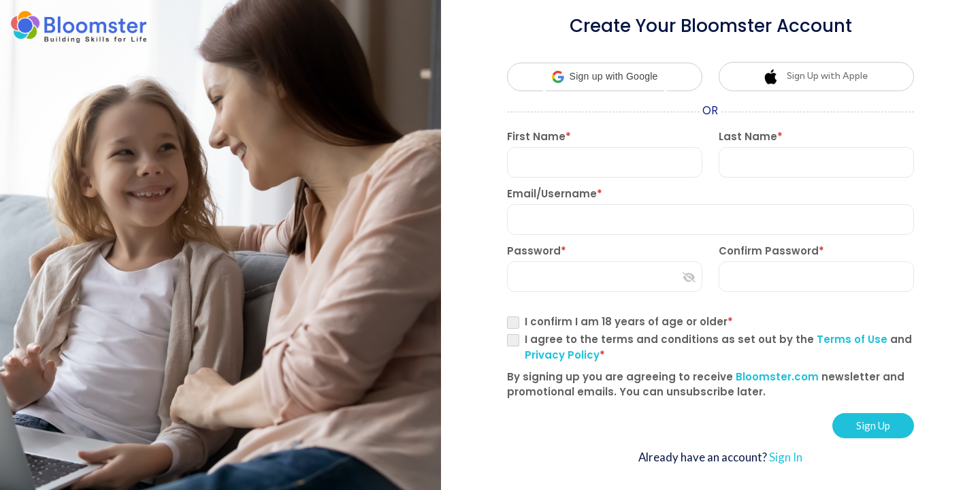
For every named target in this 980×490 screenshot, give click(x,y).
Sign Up (873, 425)
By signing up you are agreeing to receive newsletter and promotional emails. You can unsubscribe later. (706, 384)
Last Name (751, 136)
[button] (605, 77)
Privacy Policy (562, 355)
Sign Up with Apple (815, 77)
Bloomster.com (776, 377)
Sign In (786, 457)
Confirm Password (771, 251)
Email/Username (555, 194)
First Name (539, 136)
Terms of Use (853, 339)
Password (537, 251)
